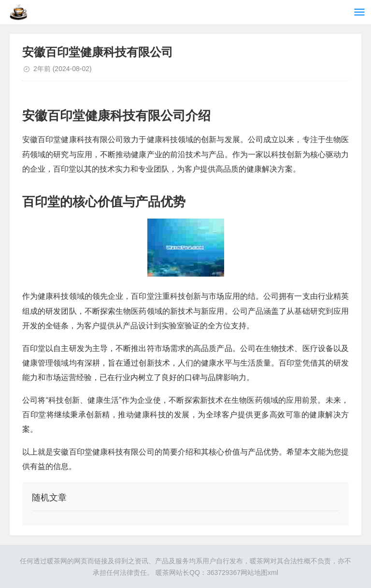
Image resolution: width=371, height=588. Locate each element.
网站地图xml (259, 573)
